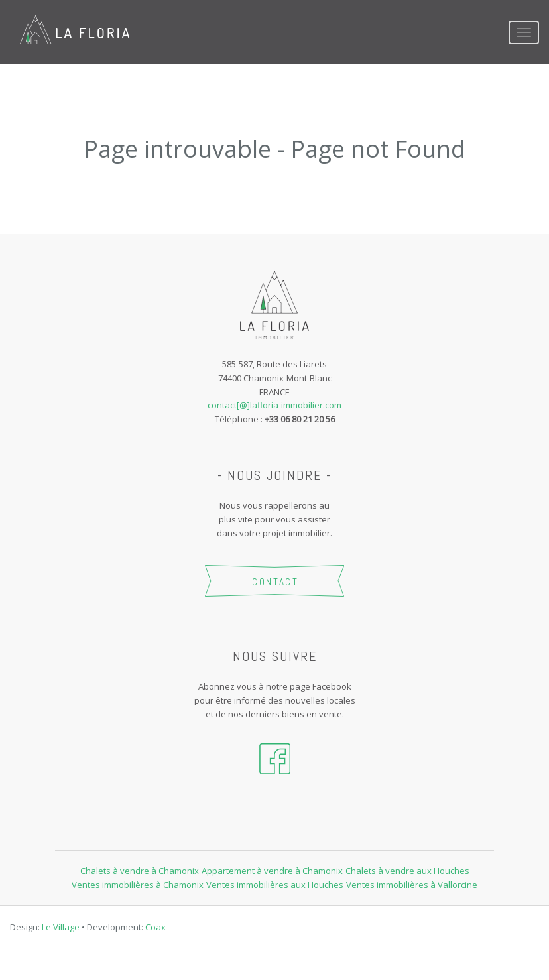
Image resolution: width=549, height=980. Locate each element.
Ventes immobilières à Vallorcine (412, 885)
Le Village (61, 927)
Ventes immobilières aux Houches (275, 885)
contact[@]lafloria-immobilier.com (274, 405)
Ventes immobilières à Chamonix (138, 885)
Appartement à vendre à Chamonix (272, 871)
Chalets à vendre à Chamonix (140, 871)
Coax (155, 927)
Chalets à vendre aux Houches (407, 871)
